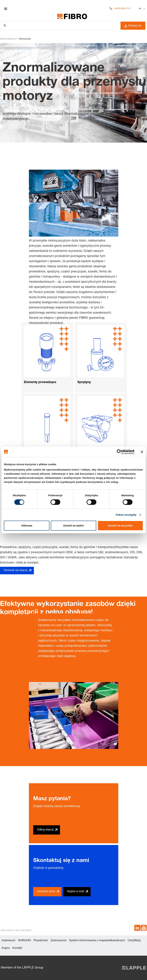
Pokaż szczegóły (126, 515)
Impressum (9, 941)
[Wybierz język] (141, 9)
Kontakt (17, 948)
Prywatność (41, 941)
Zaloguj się (133, 26)
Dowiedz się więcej (16, 571)
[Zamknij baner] (142, 452)
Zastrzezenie (59, 941)
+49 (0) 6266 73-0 (122, 9)
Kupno (6, 948)
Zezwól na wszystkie (120, 526)
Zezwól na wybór (73, 526)
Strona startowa (8, 39)
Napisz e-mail (76, 892)
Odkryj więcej (45, 830)
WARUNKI (24, 941)
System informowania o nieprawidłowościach (97, 941)
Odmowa (27, 526)
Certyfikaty (134, 941)
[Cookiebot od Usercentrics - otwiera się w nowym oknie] (119, 452)
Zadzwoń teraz (46, 892)
